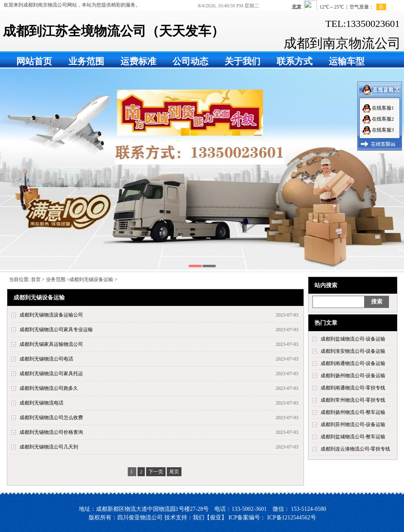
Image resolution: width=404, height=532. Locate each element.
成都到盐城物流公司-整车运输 (353, 437)
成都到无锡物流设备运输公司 (51, 315)
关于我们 (242, 61)
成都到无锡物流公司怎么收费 (51, 418)
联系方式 (295, 61)
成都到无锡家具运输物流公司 (51, 344)
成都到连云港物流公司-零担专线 (356, 449)
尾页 (174, 472)
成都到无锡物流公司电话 (46, 359)
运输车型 (347, 61)
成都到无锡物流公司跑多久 (49, 388)
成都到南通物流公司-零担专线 (353, 388)
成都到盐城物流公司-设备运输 (353, 339)
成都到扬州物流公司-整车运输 (353, 412)
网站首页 (34, 61)
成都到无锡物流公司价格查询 (51, 432)
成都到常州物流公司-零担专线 (353, 400)
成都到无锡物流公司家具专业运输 (56, 330)
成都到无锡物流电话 (41, 403)
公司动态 (190, 61)
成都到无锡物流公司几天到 (49, 447)
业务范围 (86, 61)
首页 (36, 279)
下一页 (156, 472)
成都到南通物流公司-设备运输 (353, 363)
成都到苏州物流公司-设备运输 (353, 424)
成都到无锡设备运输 (91, 279)
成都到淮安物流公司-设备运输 (353, 351)
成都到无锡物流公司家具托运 (51, 374)
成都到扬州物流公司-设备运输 (353, 376)
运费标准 (138, 61)
